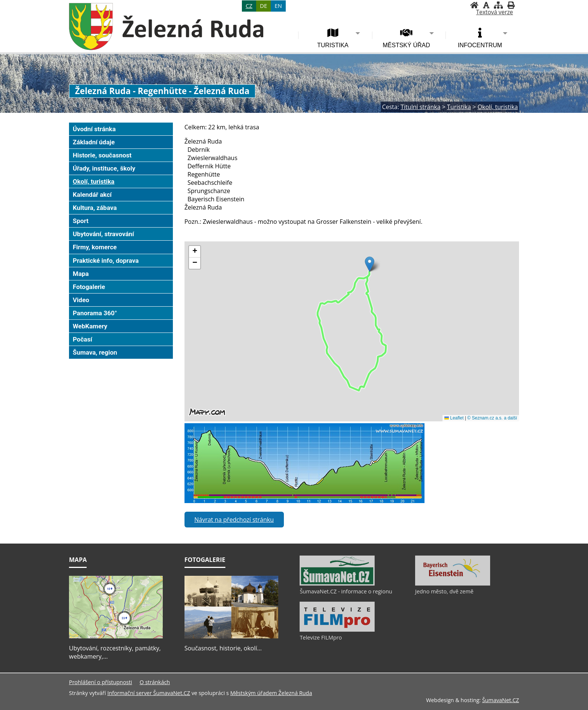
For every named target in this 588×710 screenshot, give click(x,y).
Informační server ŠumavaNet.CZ (149, 693)
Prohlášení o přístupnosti (100, 682)
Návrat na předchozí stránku (234, 520)
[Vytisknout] (511, 5)
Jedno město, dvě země (444, 591)
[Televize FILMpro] (337, 630)
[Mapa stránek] (498, 5)
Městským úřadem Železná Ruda (271, 693)
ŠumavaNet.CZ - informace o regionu (346, 591)
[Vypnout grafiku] (486, 5)
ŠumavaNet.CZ (501, 700)
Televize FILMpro (321, 637)
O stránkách (155, 682)
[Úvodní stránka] (474, 5)
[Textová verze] (495, 12)
